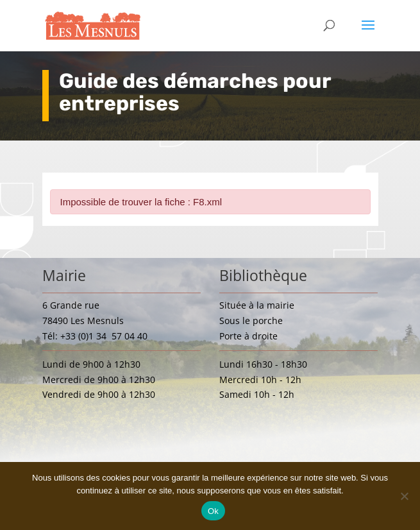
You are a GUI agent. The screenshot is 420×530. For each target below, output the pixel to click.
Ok (213, 511)
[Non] (404, 496)
